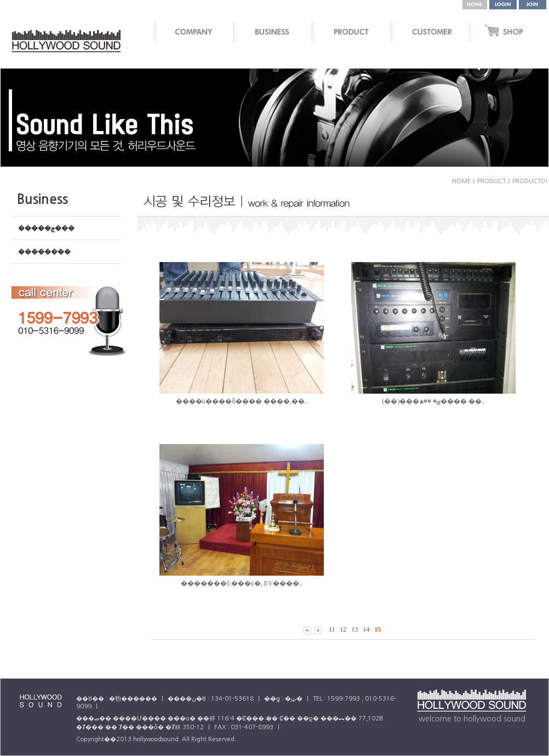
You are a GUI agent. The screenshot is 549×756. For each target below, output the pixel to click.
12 (343, 629)
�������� (44, 252)
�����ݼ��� (46, 228)
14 (366, 629)
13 (354, 629)
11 (332, 629)
